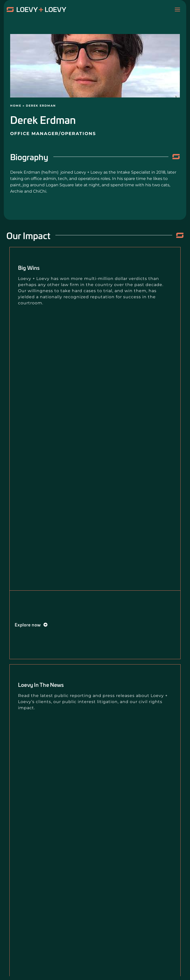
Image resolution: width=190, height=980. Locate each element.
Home (16, 106)
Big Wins (29, 268)
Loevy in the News (41, 685)
